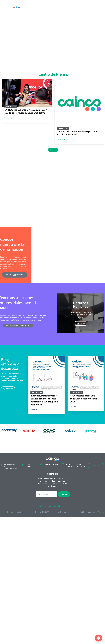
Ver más (8, 118)
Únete (79, 5)
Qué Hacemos (68, 5)
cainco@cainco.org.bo (51, 462)
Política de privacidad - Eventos (92, 510)
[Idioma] (100, 5)
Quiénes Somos (53, 5)
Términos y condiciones (16, 510)
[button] (59, 313)
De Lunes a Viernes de (73, 462)
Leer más (35, 410)
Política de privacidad (62, 510)
